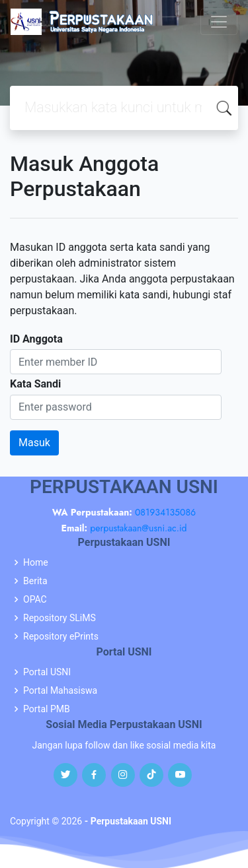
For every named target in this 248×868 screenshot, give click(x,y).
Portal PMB (47, 709)
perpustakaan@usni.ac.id (138, 528)
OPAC (35, 599)
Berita (35, 581)
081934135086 (165, 512)
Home (36, 562)
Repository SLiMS (60, 618)
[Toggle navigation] (219, 22)
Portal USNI (47, 672)
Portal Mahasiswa (60, 690)
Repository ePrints (61, 636)
